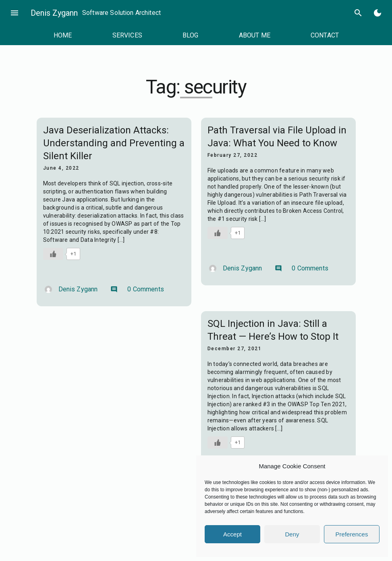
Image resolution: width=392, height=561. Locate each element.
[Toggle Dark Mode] (377, 13)
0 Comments (137, 289)
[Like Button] (53, 254)
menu (15, 13)
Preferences (352, 534)
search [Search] (358, 13)
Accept (232, 534)
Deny (292, 534)
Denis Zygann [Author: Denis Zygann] (71, 289)
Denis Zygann (54, 13)
